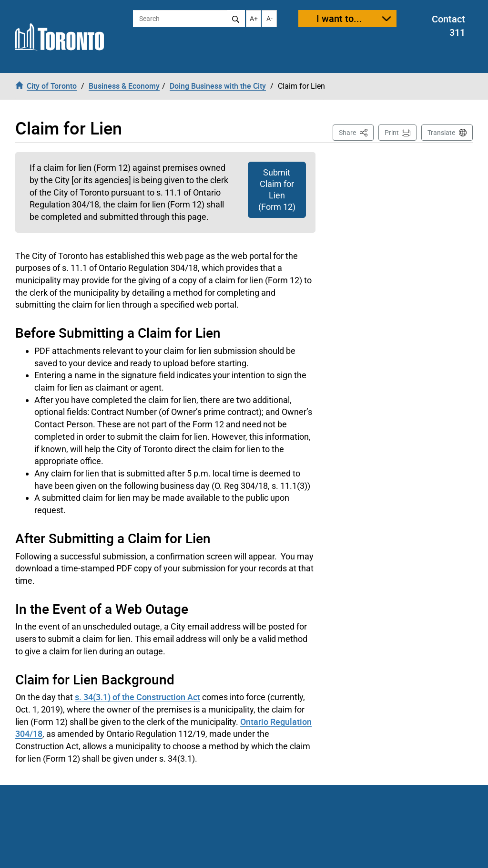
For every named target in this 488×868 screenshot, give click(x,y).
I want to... (339, 18)
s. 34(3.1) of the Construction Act (137, 697)
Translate (441, 133)
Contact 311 (448, 26)
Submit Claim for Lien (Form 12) (277, 190)
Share (356, 132)
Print (392, 133)
